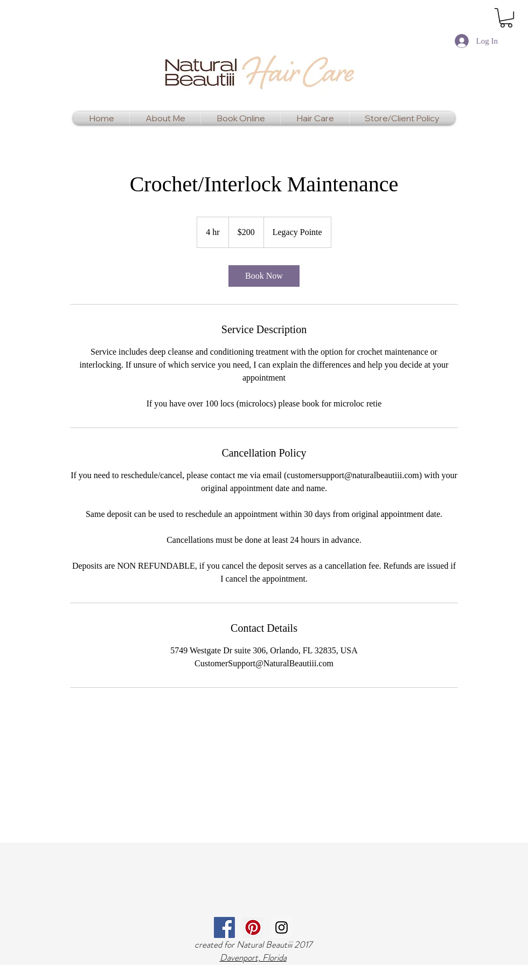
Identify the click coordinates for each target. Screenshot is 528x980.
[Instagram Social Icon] (282, 927)
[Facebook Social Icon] (224, 927)
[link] (506, 18)
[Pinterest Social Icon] (253, 927)
